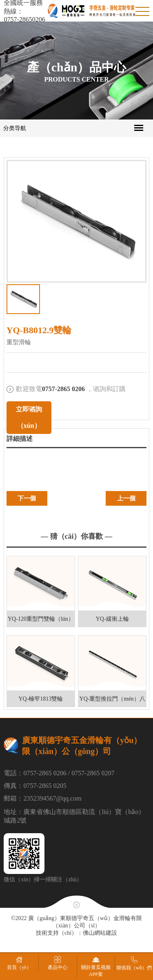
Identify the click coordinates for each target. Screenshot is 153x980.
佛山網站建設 (100, 933)
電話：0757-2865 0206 (35, 773)
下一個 (27, 498)
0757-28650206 (24, 19)
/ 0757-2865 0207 (91, 773)
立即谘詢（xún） (29, 417)
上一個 (126, 498)
